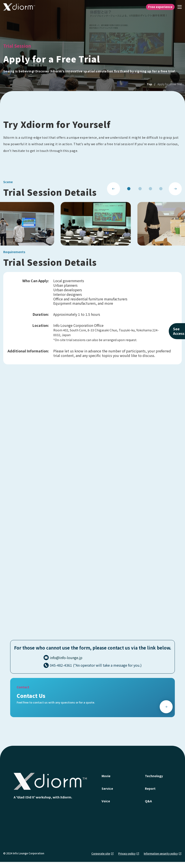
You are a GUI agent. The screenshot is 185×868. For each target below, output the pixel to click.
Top (149, 84)
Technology (154, 776)
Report (150, 788)
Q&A (148, 801)
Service (107, 788)
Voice (106, 801)
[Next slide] (175, 189)
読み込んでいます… (92, 510)
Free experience (160, 7)
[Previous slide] (114, 189)
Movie (106, 776)
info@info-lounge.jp (66, 658)
